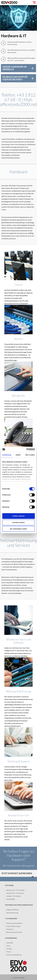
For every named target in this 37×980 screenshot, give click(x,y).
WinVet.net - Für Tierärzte (15, 893)
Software (9, 885)
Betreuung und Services (14, 932)
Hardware (10, 929)
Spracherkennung (12, 913)
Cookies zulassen (19, 516)
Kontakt (9, 949)
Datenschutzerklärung (14, 955)
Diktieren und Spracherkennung (19, 905)
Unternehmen (11, 938)
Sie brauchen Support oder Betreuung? (15, 78)
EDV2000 (10, 943)
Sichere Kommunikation (14, 923)
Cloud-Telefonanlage (13, 926)
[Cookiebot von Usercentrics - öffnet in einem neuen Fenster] (26, 449)
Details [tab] (18, 455)
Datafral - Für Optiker (14, 896)
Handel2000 (11, 899)
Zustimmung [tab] (7, 455)
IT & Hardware (11, 918)
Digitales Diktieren (13, 910)
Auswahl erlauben (18, 522)
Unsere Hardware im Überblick (14, 68)
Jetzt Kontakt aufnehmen (17, 873)
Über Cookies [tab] (30, 455)
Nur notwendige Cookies (19, 529)
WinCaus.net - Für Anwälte (15, 890)
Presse (9, 952)
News (8, 946)
